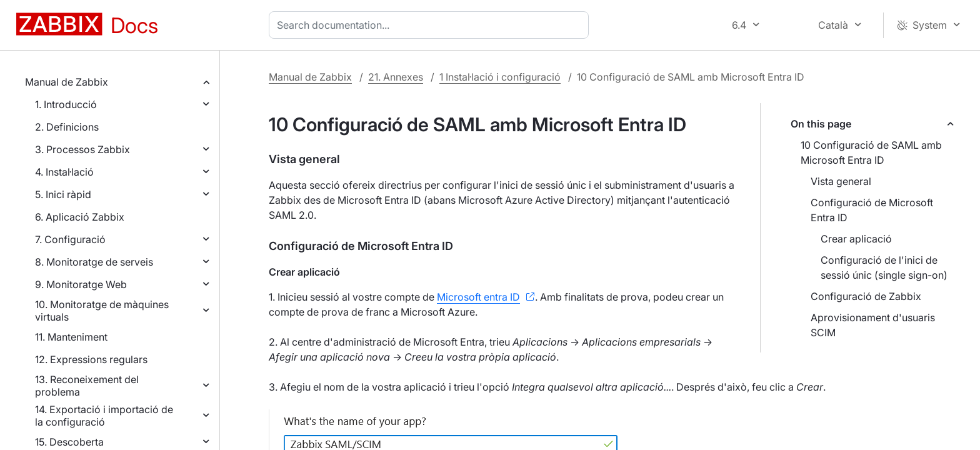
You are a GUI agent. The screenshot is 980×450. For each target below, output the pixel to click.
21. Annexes (396, 77)
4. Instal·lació (64, 172)
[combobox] (431, 25)
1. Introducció (66, 104)
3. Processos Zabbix (82, 149)
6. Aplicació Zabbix (80, 217)
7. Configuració (70, 239)
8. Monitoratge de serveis (94, 262)
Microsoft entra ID (478, 297)
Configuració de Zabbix (866, 296)
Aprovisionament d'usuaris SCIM (873, 325)
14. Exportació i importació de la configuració (104, 416)
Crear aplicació (856, 239)
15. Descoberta (69, 442)
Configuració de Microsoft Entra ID (872, 210)
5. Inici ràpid (63, 194)
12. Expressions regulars (91, 359)
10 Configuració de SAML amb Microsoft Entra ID (871, 152)
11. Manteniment (71, 337)
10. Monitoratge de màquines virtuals (102, 311)
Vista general (841, 181)
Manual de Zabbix (67, 82)
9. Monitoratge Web (81, 284)
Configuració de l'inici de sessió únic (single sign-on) (884, 267)
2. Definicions (67, 127)
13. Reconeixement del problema (87, 386)
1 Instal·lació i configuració (500, 77)
